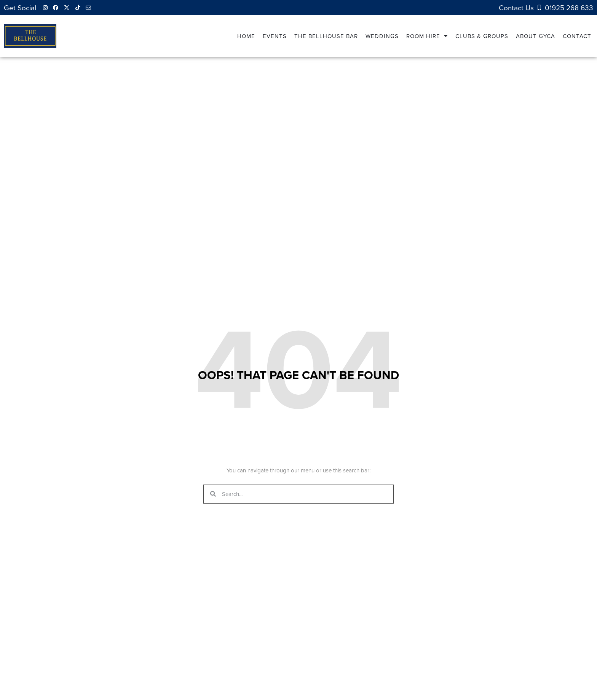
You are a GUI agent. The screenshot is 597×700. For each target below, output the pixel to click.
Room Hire (427, 36)
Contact (577, 36)
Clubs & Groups (482, 36)
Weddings (382, 36)
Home (246, 36)
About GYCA (536, 36)
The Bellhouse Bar (326, 36)
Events (275, 36)
